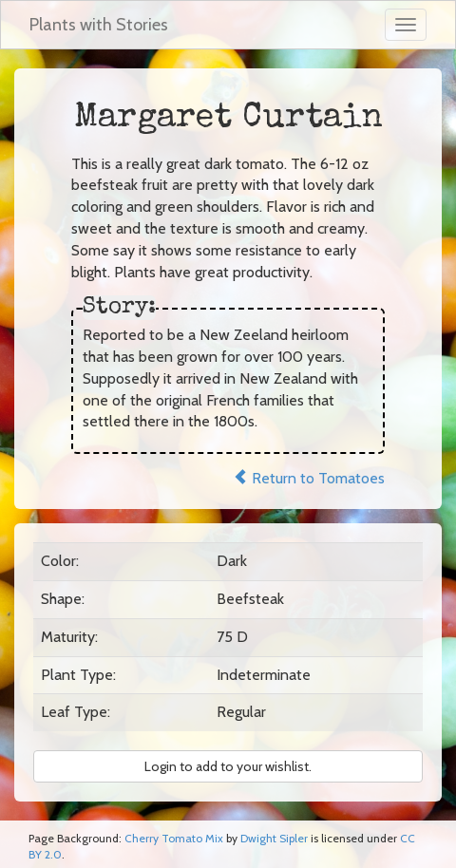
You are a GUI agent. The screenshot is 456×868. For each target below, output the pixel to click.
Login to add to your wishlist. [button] (228, 766)
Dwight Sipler (274, 838)
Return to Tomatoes (309, 478)
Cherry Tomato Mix (174, 838)
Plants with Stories (99, 25)
